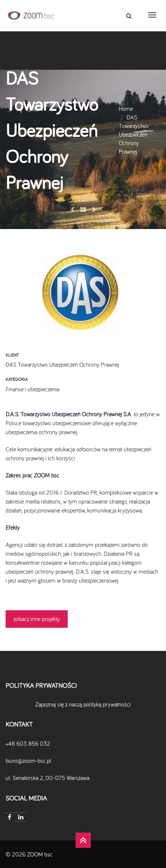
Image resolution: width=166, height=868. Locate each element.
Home (126, 109)
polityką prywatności (107, 704)
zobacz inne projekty (37, 619)
